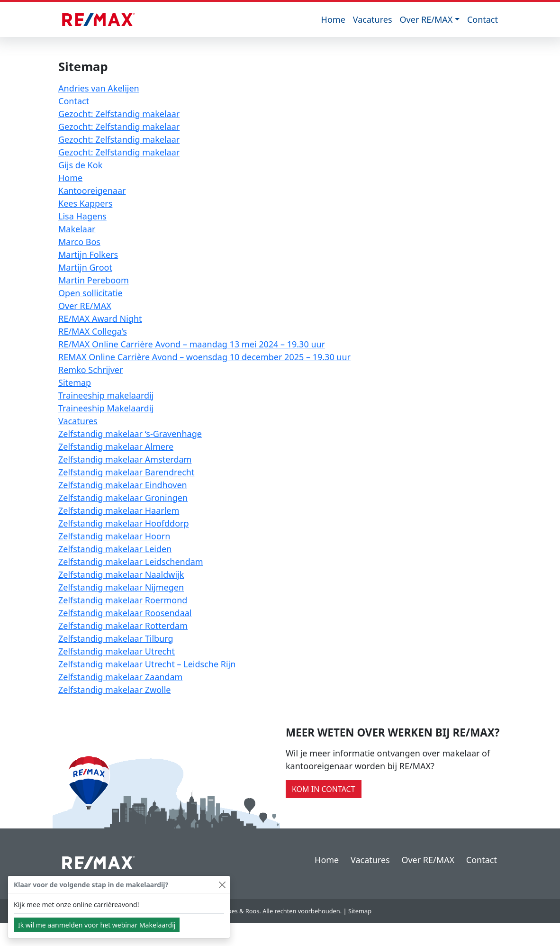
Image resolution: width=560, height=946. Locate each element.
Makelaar (77, 229)
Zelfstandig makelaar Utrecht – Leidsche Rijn (147, 664)
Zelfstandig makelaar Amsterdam (125, 459)
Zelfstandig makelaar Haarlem (119, 510)
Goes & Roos (241, 911)
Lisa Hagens (82, 216)
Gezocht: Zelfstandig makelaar (119, 114)
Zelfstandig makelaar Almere (116, 446)
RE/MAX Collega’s (93, 331)
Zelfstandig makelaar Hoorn (114, 536)
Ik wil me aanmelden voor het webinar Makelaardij (97, 925)
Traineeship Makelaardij (106, 408)
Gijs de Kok (80, 165)
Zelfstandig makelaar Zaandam (120, 677)
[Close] (222, 885)
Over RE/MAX (426, 19)
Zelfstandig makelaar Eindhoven (123, 485)
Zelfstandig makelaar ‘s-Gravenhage (130, 434)
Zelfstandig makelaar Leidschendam (131, 562)
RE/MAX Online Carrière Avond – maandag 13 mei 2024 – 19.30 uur (192, 344)
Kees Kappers (85, 203)
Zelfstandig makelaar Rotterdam (123, 626)
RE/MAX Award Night (100, 318)
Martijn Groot (85, 267)
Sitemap (75, 382)
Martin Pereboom (94, 280)
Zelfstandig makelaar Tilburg (116, 638)
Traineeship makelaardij (106, 395)
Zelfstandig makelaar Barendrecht (126, 472)
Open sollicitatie (90, 293)
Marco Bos (79, 242)
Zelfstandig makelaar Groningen (123, 498)
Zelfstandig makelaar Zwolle (115, 690)
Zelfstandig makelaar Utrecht (117, 651)
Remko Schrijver (90, 370)
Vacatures (373, 19)
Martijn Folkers (88, 255)
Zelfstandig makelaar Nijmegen (121, 587)
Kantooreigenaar (92, 191)
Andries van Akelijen (99, 88)
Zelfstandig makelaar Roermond (123, 600)
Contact (483, 19)
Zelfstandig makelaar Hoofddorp (124, 523)
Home (333, 19)
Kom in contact (324, 789)
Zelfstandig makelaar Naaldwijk (121, 574)
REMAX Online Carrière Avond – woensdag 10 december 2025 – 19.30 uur (204, 357)
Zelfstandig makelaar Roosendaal (125, 613)
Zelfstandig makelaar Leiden (115, 549)
